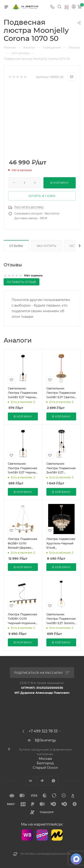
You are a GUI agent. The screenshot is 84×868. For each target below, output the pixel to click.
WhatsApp (53, 781)
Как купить (47, 246)
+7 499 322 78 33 (43, 731)
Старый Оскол (45, 768)
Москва (45, 759)
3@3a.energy (45, 740)
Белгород (45, 763)
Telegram (42, 781)
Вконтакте (31, 781)
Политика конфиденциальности (46, 854)
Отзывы (16, 246)
